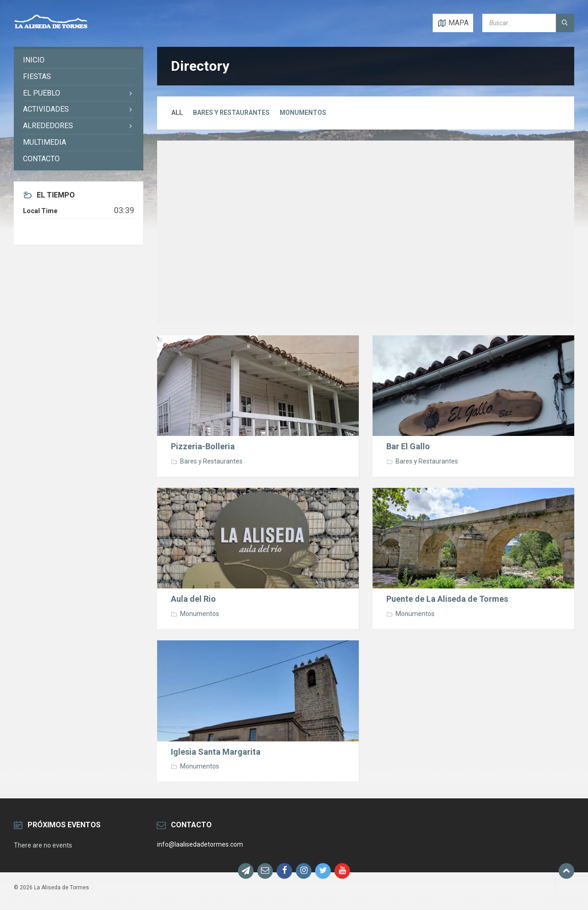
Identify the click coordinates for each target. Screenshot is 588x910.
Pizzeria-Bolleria (203, 446)
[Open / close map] (453, 23)
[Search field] (528, 23)
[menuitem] (79, 60)
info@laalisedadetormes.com (200, 844)
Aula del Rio (193, 599)
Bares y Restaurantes (231, 113)
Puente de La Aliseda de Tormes (447, 599)
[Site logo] (51, 29)
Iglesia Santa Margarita (216, 752)
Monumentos (303, 113)
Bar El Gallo (408, 446)
